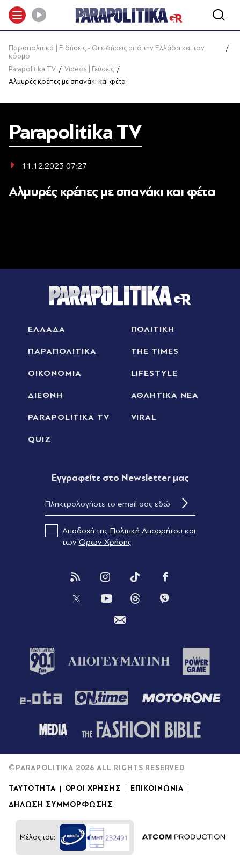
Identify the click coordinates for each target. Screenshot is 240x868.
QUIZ (39, 439)
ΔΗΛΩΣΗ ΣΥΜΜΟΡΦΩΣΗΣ (61, 805)
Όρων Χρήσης (105, 542)
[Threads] (135, 598)
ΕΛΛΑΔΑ (47, 329)
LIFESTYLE (155, 373)
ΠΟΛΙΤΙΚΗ (153, 329)
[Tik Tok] (135, 577)
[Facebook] (165, 577)
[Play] (39, 15)
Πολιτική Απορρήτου (146, 531)
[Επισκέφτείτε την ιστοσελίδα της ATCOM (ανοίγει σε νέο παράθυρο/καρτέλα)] (184, 837)
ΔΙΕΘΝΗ (45, 395)
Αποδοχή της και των (120, 536)
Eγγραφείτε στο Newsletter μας (120, 478)
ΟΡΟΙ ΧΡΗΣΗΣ (93, 789)
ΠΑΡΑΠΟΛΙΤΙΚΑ (62, 351)
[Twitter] (76, 598)
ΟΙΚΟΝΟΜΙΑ (55, 373)
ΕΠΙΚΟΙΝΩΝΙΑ (157, 789)
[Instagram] (105, 577)
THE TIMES (155, 351)
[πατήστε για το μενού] (17, 15)
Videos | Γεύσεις (89, 69)
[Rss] (75, 577)
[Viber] (164, 598)
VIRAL (144, 417)
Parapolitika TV (32, 69)
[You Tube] (106, 598)
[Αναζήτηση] (219, 15)
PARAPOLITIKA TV (68, 417)
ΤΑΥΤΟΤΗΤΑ (32, 789)
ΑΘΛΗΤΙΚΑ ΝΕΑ (165, 395)
